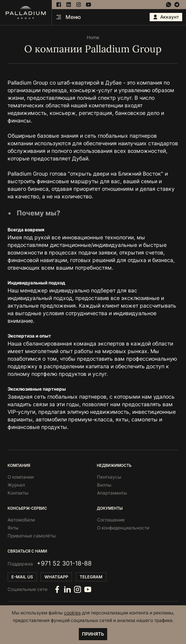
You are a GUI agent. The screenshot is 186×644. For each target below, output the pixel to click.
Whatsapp (56, 577)
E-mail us (22, 577)
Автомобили (21, 520)
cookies (72, 613)
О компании (21, 477)
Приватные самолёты (32, 536)
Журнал (16, 485)
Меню (68, 17)
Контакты (18, 493)
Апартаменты (112, 493)
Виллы (104, 485)
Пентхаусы (109, 477)
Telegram (91, 577)
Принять (93, 634)
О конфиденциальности (123, 528)
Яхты (13, 528)
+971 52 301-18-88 (64, 563)
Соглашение (111, 520)
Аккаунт (166, 17)
